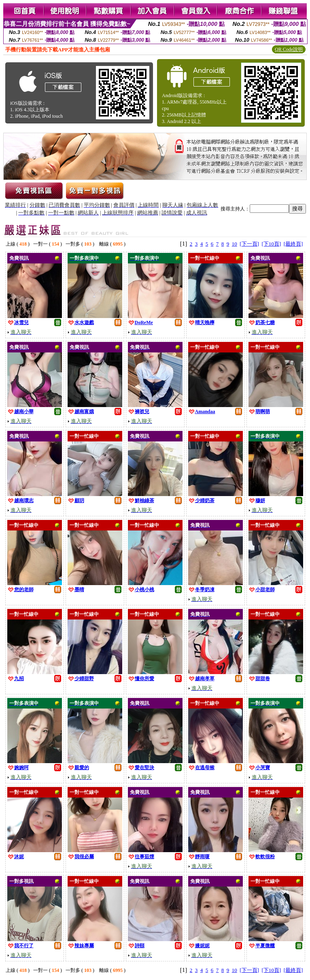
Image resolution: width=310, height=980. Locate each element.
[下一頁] (249, 244)
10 (235, 244)
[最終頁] (293, 244)
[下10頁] (271, 244)
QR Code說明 (289, 49)
